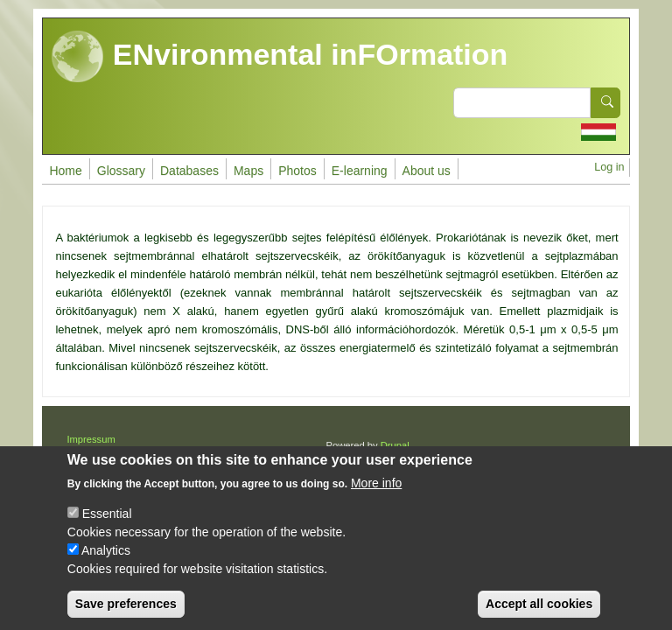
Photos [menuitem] (297, 171)
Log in (609, 167)
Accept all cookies (539, 609)
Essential (107, 519)
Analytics (106, 556)
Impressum (91, 439)
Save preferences (126, 609)
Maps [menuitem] (248, 171)
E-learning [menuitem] (360, 171)
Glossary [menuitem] (121, 171)
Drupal (395, 445)
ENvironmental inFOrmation (280, 57)
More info (376, 488)
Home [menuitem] (65, 171)
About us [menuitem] (427, 171)
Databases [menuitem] (189, 171)
